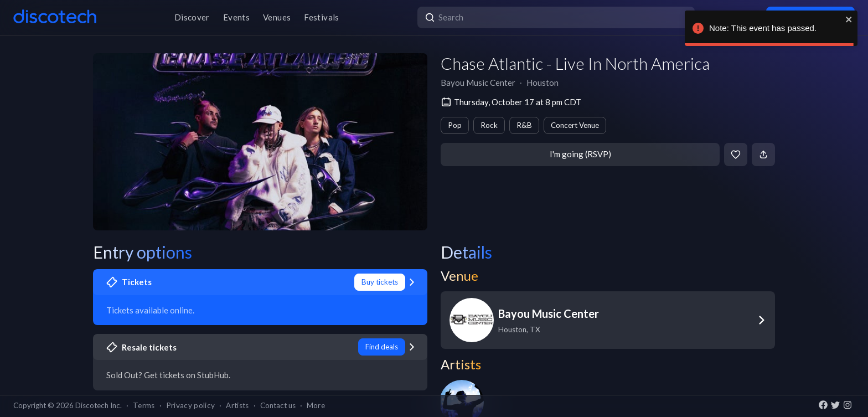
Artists (237, 405)
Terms (144, 405)
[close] (849, 19)
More (316, 405)
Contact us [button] (278, 405)
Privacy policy (191, 405)
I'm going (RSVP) (580, 154)
